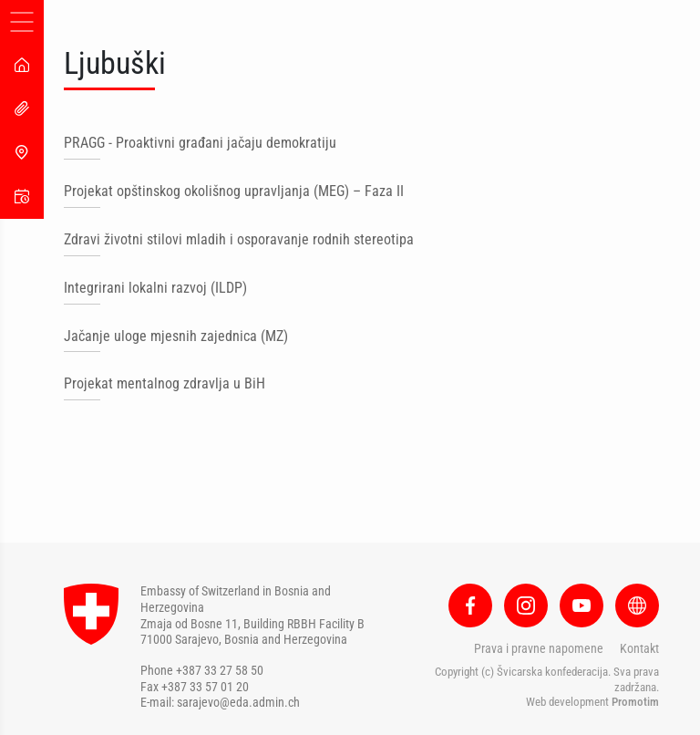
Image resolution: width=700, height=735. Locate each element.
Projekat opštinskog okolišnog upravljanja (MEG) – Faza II (234, 191)
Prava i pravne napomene (539, 648)
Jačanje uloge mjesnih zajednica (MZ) (176, 336)
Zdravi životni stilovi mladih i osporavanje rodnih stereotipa (239, 239)
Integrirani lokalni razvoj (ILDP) (155, 288)
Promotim (635, 702)
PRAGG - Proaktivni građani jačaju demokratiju (200, 143)
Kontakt (639, 648)
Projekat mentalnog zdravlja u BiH (165, 383)
